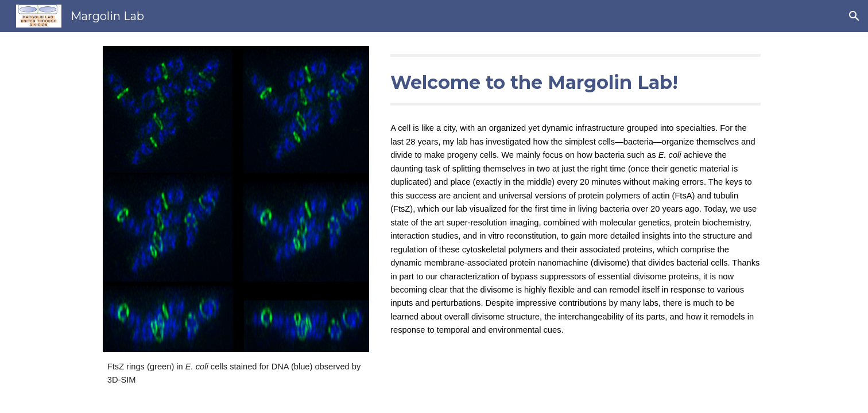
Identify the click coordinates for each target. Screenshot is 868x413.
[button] (854, 16)
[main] (236, 374)
